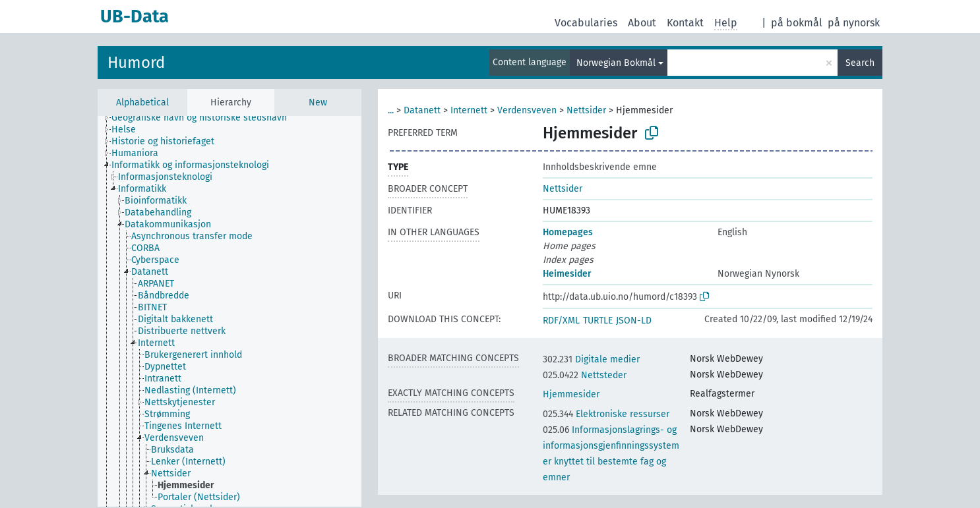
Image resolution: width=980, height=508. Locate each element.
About (642, 23)
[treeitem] (205, 118)
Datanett (422, 110)
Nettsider (586, 110)
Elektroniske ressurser (606, 414)
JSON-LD (634, 321)
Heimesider (567, 274)
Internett (469, 110)
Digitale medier (591, 359)
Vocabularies (586, 23)
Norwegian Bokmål (616, 63)
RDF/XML (561, 321)
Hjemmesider (571, 394)
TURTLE (598, 321)
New (318, 102)
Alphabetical (142, 102)
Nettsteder (585, 375)
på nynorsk (854, 23)
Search (860, 63)
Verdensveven (527, 110)
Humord (136, 63)
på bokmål (797, 23)
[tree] (230, 311)
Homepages (568, 232)
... (391, 110)
